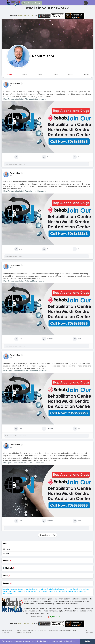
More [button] (29, 632)
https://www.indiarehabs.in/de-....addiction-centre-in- (25, 99)
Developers (21, 632)
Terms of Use (53, 630)
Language (89, 631)
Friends (9, 568)
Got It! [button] (88, 641)
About (25, 630)
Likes (5, 576)
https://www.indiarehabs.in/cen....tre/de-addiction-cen (25, 463)
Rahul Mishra (43, 56)
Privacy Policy (42, 630)
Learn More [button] (71, 641)
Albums (6, 560)
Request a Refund (65, 630)
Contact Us (32, 630)
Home (19, 630)
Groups (6, 583)
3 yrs (12, 86)
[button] (32, 3)
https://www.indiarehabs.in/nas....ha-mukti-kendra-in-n (26, 191)
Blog (74, 630)
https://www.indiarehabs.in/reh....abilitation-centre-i (24, 281)
